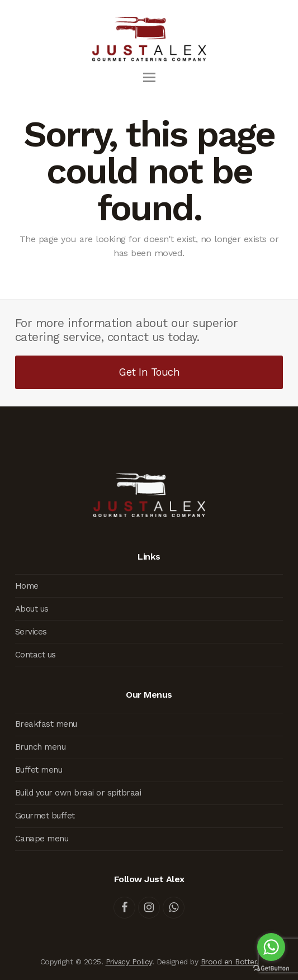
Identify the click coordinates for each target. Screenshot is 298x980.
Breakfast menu (46, 724)
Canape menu (42, 839)
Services (31, 632)
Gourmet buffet (45, 816)
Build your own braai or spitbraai (78, 793)
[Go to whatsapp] (271, 947)
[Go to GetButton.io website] (271, 969)
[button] (149, 77)
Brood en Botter (229, 962)
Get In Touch (149, 372)
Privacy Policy (129, 962)
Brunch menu (41, 747)
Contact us (36, 655)
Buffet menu (39, 770)
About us (32, 609)
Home (27, 586)
